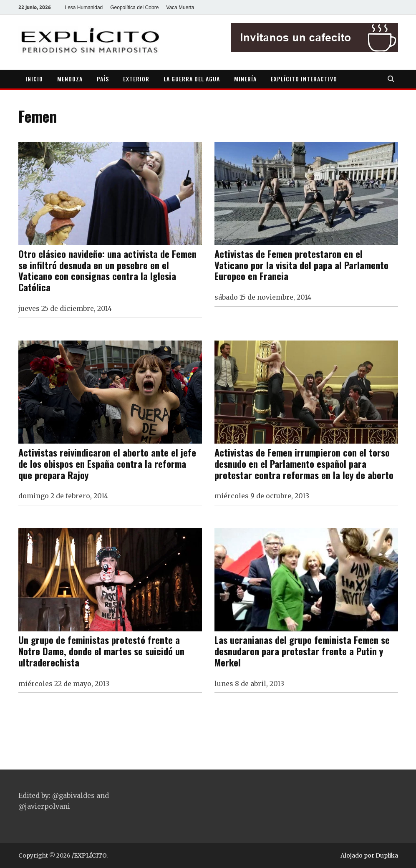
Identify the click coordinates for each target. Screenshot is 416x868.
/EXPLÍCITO (89, 855)
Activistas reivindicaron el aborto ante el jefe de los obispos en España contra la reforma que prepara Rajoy (107, 463)
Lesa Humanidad (84, 8)
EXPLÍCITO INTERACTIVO (304, 79)
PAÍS (103, 79)
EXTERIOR (136, 79)
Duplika (387, 855)
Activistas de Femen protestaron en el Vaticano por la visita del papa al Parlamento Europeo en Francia (301, 265)
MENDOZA (70, 79)
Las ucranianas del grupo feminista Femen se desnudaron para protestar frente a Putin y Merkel (302, 651)
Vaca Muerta (180, 8)
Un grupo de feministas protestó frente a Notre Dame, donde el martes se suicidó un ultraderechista (101, 651)
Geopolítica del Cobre (134, 8)
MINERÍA (245, 79)
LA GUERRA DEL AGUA (192, 79)
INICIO (34, 79)
